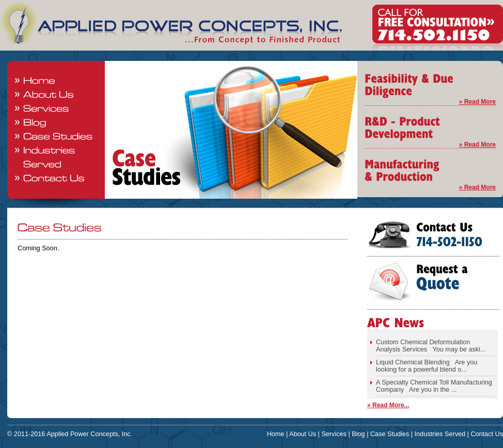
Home (276, 434)
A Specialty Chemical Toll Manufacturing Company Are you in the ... (434, 386)
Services (334, 434)
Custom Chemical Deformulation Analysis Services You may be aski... (431, 346)
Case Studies (390, 434)
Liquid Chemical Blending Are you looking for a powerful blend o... (427, 366)
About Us (303, 434)
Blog (358, 434)
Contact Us (487, 434)
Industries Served (440, 434)
